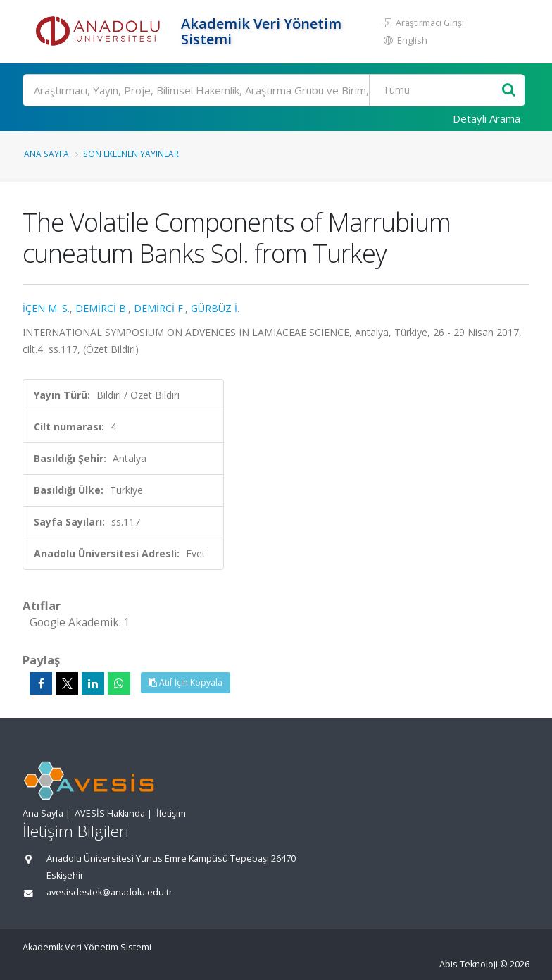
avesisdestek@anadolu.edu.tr (109, 892)
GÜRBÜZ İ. (215, 308)
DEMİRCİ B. (102, 308)
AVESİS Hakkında (110, 813)
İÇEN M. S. (46, 308)
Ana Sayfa (46, 154)
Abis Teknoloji (469, 964)
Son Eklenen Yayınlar (131, 154)
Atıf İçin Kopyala (186, 682)
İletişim (171, 813)
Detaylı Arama (487, 118)
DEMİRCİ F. (159, 308)
